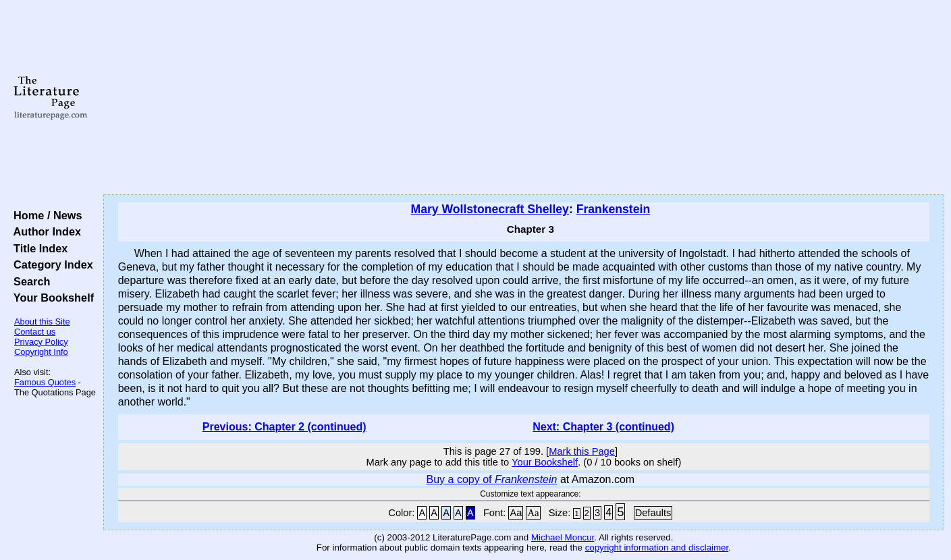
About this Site (42, 321)
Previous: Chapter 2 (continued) (284, 427)
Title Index (37, 248)
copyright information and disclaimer (657, 548)
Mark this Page (582, 451)
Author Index (44, 231)
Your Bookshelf (51, 298)
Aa (516, 513)
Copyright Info (41, 352)
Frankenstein (614, 209)
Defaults (653, 513)
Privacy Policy (41, 342)
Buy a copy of (492, 479)
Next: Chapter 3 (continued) (603, 427)
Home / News (45, 215)
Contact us (35, 332)
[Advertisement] (524, 98)
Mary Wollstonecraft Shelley (490, 209)
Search (29, 281)
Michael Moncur (563, 537)
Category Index (50, 264)
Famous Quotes (45, 382)
